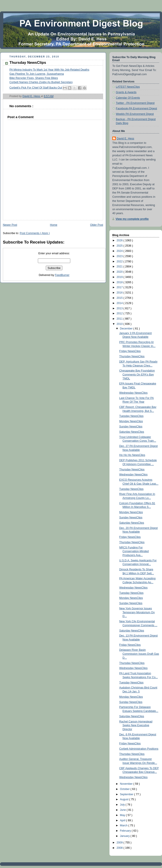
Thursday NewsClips (132, 356)
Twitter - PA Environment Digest (135, 103)
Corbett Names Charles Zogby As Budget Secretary (41, 82)
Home (54, 225)
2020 (120, 272)
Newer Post (10, 225)
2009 (120, 843)
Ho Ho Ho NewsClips (132, 455)
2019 (120, 277)
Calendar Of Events (128, 98)
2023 (120, 256)
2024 (120, 251)
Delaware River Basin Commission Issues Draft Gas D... (139, 654)
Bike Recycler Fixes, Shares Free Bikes (34, 78)
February (126, 831)
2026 (120, 240)
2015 (120, 298)
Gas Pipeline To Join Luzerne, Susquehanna (37, 74)
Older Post (97, 225)
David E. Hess (125, 139)
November (127, 784)
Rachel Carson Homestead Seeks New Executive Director (136, 725)
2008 (120, 848)
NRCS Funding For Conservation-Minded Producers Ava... (134, 551)
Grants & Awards (126, 92)
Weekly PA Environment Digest (135, 114)
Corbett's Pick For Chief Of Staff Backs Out (36, 88)
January (125, 836)
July (123, 805)
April (123, 820)
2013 (120, 308)
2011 (120, 319)
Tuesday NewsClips (131, 416)
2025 (120, 246)
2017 (120, 287)
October (125, 789)
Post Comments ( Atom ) (35, 233)
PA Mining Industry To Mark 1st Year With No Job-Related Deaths (49, 70)
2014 (120, 303)
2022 (120, 261)
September (127, 794)
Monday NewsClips (131, 421)
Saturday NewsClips (132, 432)
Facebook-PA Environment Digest (136, 108)
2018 (120, 282)
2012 (120, 313)
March (124, 825)
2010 (120, 324)
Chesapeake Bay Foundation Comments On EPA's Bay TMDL (137, 374)
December (127, 329)
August (125, 799)
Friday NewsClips (130, 351)
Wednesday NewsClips (133, 393)
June (123, 810)
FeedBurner (62, 275)
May (123, 815)
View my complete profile (132, 219)
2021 (120, 267)
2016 (120, 293)
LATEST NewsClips (128, 87)
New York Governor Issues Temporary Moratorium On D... (137, 612)
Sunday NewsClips (131, 427)
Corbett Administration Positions (139, 749)
